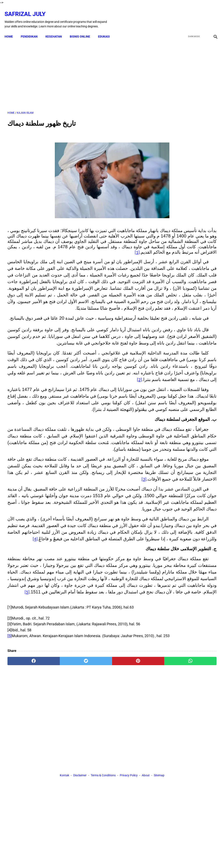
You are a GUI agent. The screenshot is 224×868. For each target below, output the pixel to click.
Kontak (64, 857)
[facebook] (183, 15)
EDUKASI (107, 29)
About (146, 857)
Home (12, 29)
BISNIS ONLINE (83, 29)
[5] (10, 788)
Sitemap (159, 857)
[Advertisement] (77, 70)
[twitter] (193, 15)
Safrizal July (28, 9)
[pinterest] (95, 819)
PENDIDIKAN (32, 29)
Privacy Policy (129, 857)
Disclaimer (80, 857)
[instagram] (212, 15)
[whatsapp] (130, 819)
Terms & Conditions (103, 857)
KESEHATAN (57, 29)
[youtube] (202, 15)
